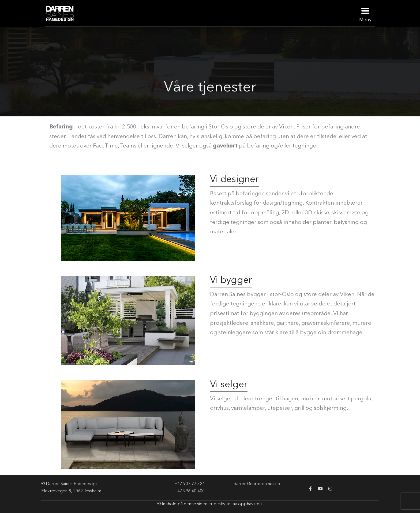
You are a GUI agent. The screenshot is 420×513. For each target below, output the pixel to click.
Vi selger (229, 384)
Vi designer (234, 179)
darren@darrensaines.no (257, 484)
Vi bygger (231, 280)
